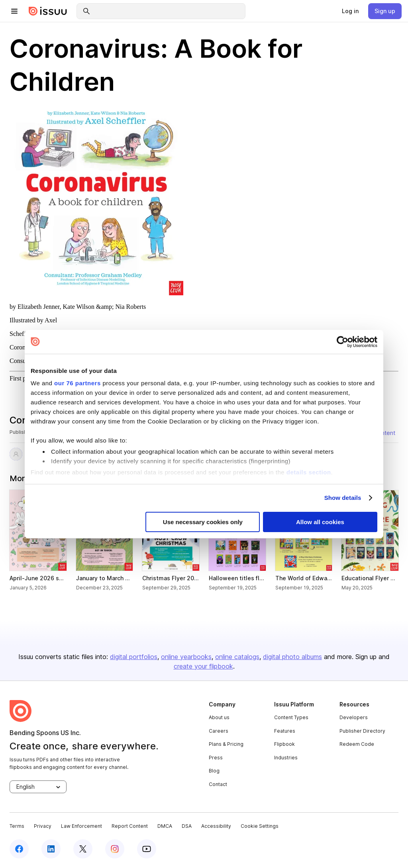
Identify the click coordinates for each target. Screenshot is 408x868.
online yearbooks (186, 657)
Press (216, 758)
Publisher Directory (362, 731)
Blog (214, 771)
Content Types (291, 717)
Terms (17, 826)
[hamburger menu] (14, 11)
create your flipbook (203, 666)
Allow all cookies (320, 522)
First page (22, 378)
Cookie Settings (260, 826)
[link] (350, 11)
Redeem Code (357, 744)
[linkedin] (51, 849)
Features (285, 731)
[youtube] (147, 849)
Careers (219, 731)
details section (309, 472)
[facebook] (19, 849)
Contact (218, 784)
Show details (343, 498)
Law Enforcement (81, 826)
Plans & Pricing (226, 744)
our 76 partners (77, 383)
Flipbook (284, 744)
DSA (187, 826)
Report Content (130, 826)
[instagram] (115, 849)
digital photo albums (292, 657)
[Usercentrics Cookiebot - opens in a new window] (342, 341)
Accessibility (216, 826)
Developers (354, 717)
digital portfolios (134, 657)
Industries (286, 758)
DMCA (165, 826)
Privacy (43, 826)
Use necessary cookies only (203, 522)
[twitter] (83, 849)
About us (219, 717)
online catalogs (237, 657)
